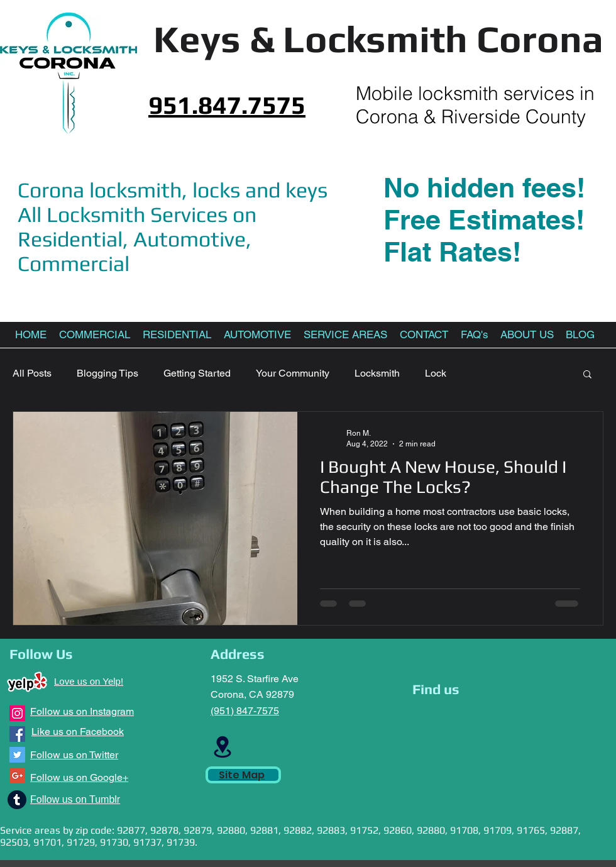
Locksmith (377, 373)
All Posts (32, 373)
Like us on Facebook (78, 732)
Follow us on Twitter (74, 755)
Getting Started (197, 373)
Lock (436, 373)
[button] (587, 375)
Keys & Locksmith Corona (378, 39)
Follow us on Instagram (82, 711)
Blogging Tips (107, 373)
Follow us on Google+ (79, 777)
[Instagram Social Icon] (17, 713)
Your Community (293, 373)
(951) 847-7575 (245, 711)
